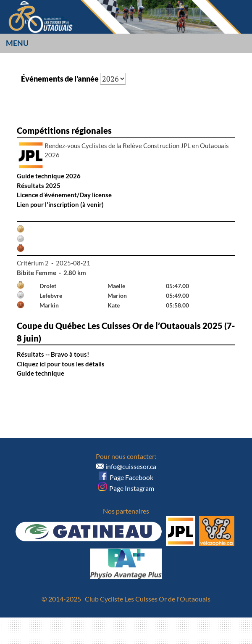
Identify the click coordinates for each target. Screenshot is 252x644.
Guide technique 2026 (49, 176)
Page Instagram (126, 488)
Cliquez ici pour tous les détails (61, 364)
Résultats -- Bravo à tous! (53, 354)
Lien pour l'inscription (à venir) (60, 204)
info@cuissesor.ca (131, 466)
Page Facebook (126, 477)
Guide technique (41, 373)
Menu (17, 43)
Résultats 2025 (39, 186)
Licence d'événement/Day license (64, 195)
